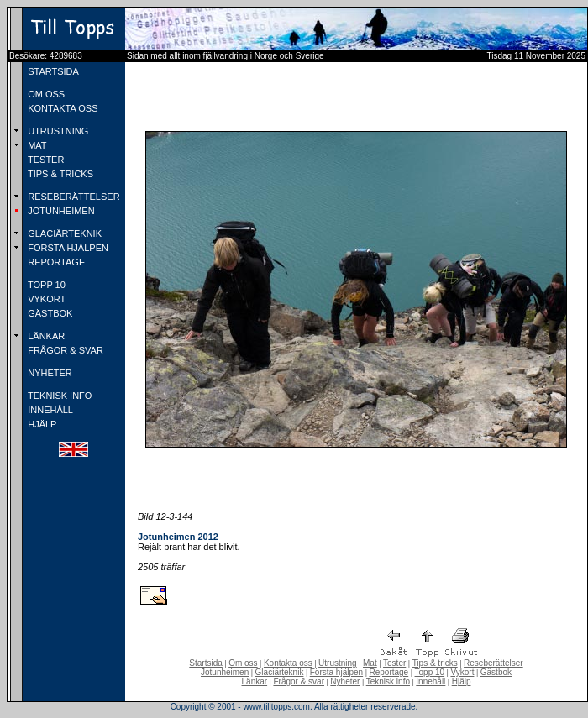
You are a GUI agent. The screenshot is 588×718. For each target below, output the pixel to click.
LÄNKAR (45, 336)
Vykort (462, 672)
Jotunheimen (225, 672)
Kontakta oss (288, 663)
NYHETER (49, 373)
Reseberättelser (493, 663)
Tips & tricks (435, 663)
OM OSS (45, 94)
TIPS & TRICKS (59, 174)
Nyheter (345, 681)
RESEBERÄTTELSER (72, 197)
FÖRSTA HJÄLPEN (67, 248)
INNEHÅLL (49, 410)
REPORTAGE (55, 262)
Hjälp (462, 681)
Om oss (243, 663)
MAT (36, 145)
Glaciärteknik (280, 672)
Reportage (388, 672)
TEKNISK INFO (58, 396)
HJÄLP (41, 424)
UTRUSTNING (57, 131)
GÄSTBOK (49, 313)
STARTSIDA (52, 71)
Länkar (255, 681)
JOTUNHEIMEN (60, 211)
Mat (370, 663)
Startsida (205, 663)
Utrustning (338, 663)
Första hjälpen (336, 672)
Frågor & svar (299, 681)
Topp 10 (430, 672)
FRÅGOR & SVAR (64, 350)
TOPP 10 (45, 285)
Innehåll (430, 681)
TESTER (45, 160)
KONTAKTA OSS (61, 108)
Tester (394, 663)
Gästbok (496, 672)
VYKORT (45, 299)
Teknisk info (388, 681)
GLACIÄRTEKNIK (63, 233)
